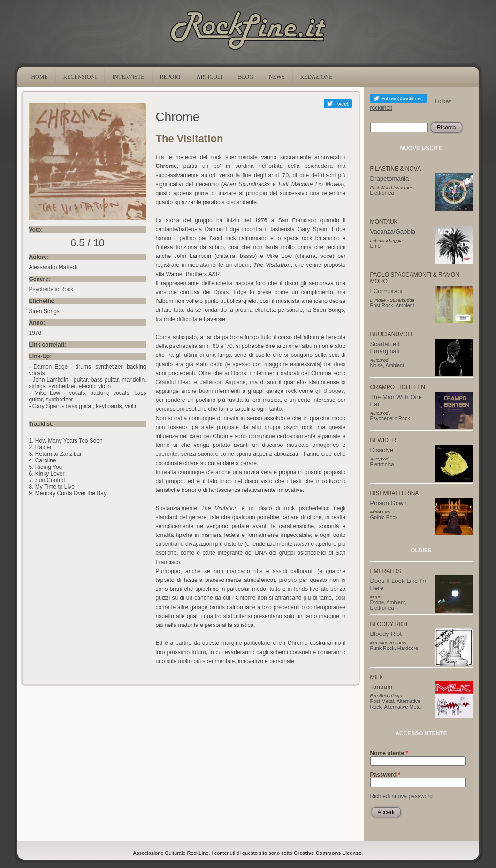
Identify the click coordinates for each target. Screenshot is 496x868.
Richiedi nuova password (401, 796)
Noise (377, 365)
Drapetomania (390, 178)
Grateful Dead (174, 382)
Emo (375, 246)
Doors (221, 292)
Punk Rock (382, 648)
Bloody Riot (386, 634)
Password (385, 775)
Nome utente (389, 753)
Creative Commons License (328, 853)
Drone (377, 602)
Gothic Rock (384, 517)
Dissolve (382, 450)
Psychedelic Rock (51, 289)
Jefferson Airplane (223, 382)
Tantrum (382, 687)
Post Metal (382, 701)
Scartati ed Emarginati (385, 347)
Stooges (334, 391)
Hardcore (408, 648)
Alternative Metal (403, 707)
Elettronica (382, 193)
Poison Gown (389, 503)
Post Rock (382, 305)
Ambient (405, 305)
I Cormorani (386, 291)
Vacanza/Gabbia (393, 231)
